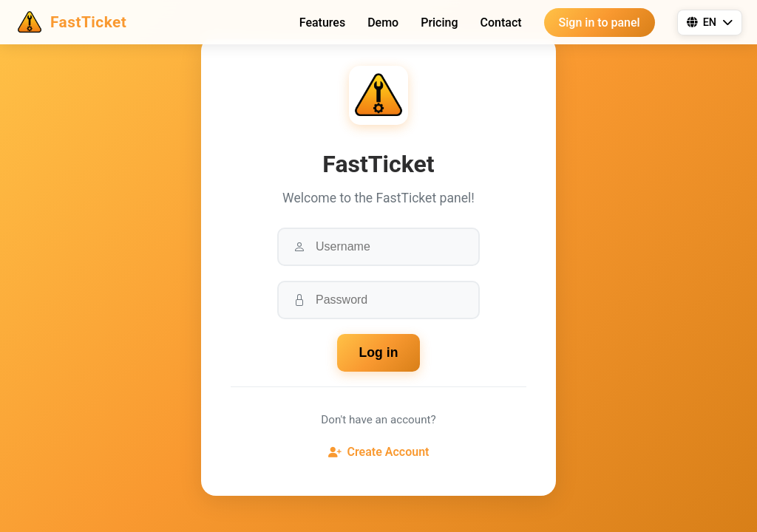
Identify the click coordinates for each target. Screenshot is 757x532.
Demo (383, 23)
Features (322, 23)
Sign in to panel (600, 23)
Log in (379, 352)
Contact (501, 23)
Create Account (379, 452)
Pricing (439, 23)
